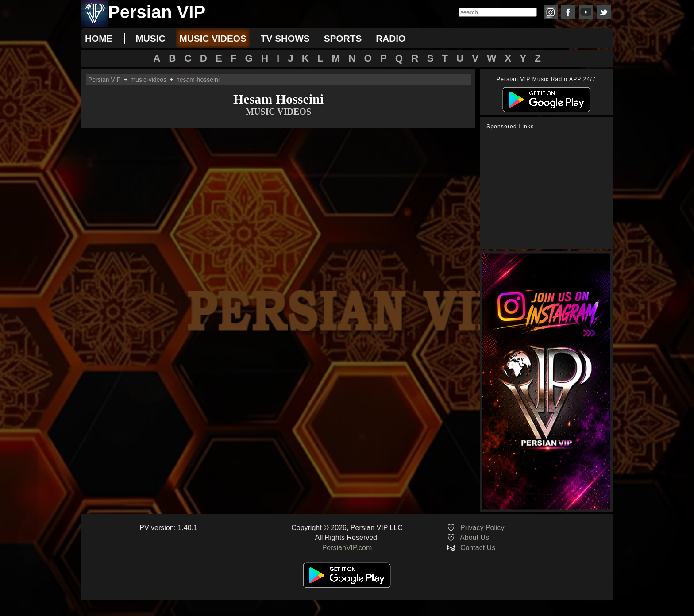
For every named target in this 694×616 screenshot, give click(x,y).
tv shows (285, 38)
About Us (474, 537)
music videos (213, 38)
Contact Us (478, 548)
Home (99, 38)
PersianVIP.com (347, 548)
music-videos (148, 80)
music (150, 38)
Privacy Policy (482, 528)
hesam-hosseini (198, 80)
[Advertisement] (548, 189)
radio (391, 38)
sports (343, 38)
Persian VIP (104, 80)
